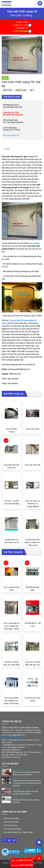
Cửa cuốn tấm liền (33, 465)
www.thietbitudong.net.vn (12, 738)
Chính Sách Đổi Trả (10, 825)
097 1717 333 (21, 25)
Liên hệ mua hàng (12, 97)
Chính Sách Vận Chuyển (12, 829)
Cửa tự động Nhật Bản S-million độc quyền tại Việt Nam (11, 701)
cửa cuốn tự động (21, 15)
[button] (40, 38)
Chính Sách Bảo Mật (11, 822)
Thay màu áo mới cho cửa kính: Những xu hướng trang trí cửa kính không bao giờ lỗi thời (27, 783)
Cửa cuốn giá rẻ (33, 429)
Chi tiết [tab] (7, 149)
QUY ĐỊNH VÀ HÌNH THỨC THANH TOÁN (18, 832)
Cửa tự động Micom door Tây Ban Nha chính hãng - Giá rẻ (11, 626)
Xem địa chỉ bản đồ (11, 135)
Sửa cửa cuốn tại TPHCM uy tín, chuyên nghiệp (33, 504)
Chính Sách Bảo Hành (11, 818)
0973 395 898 (21, 31)
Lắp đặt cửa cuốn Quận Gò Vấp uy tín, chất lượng (33, 542)
